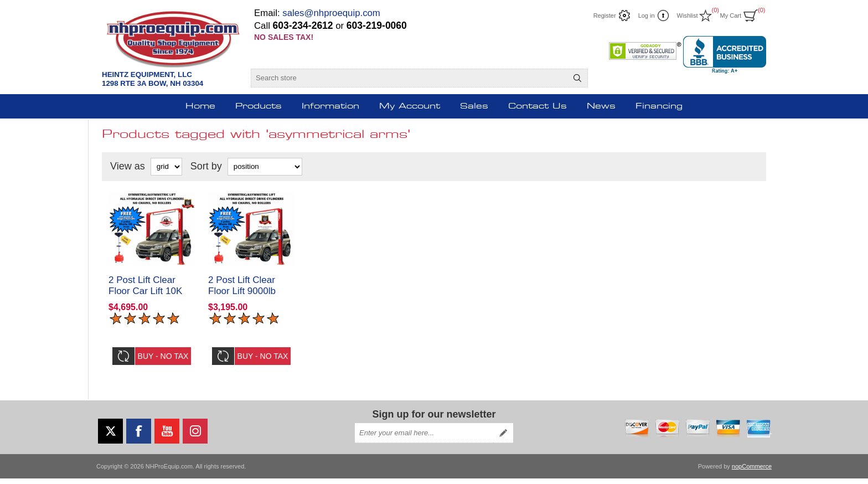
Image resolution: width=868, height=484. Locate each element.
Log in (647, 16)
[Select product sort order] (265, 167)
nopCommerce (752, 472)
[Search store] (409, 78)
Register (605, 16)
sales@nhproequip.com (331, 13)
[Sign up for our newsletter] (424, 439)
